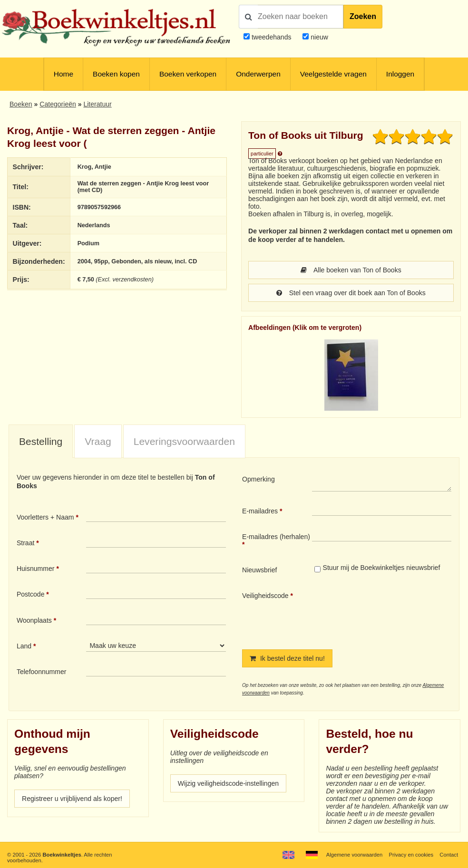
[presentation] (391, 613)
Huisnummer (36, 569)
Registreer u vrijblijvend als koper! (72, 799)
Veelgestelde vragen (333, 74)
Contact (449, 855)
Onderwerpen (258, 74)
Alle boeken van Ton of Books (351, 270)
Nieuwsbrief (259, 570)
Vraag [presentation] (98, 441)
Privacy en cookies (411, 855)
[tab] (41, 442)
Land (24, 646)
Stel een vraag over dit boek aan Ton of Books (351, 293)
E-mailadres (260, 511)
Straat (25, 543)
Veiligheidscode (265, 596)
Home (63, 74)
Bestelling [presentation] (41, 441)
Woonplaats (34, 620)
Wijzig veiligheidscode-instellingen (228, 783)
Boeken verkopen (188, 74)
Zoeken (363, 16)
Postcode (31, 594)
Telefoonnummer (42, 672)
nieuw (318, 37)
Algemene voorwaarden (355, 855)
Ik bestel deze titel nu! (287, 658)
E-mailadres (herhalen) (276, 537)
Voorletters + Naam (45, 517)
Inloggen (400, 74)
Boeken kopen (116, 74)
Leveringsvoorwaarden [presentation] (184, 441)
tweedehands (272, 37)
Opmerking (258, 479)
